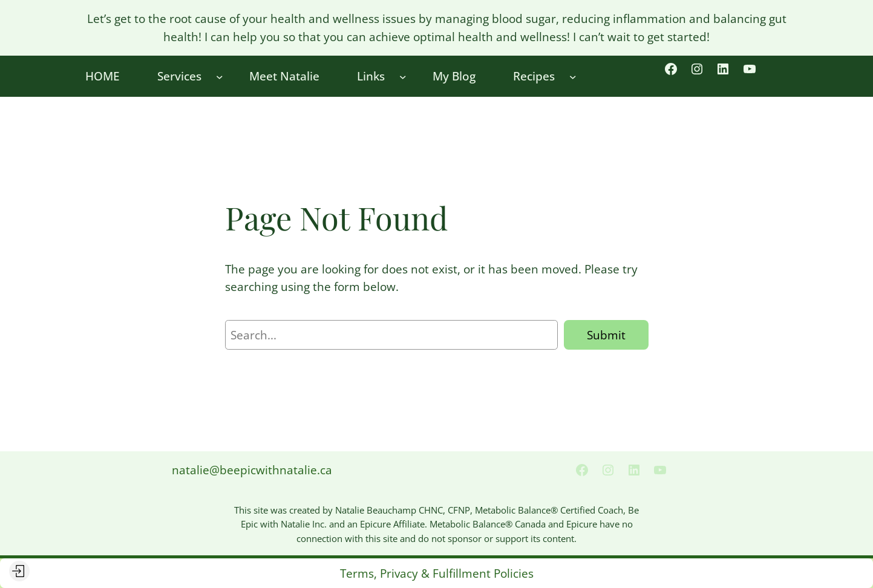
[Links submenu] (403, 76)
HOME (103, 76)
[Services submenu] (220, 76)
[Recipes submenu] (573, 76)
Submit (606, 335)
